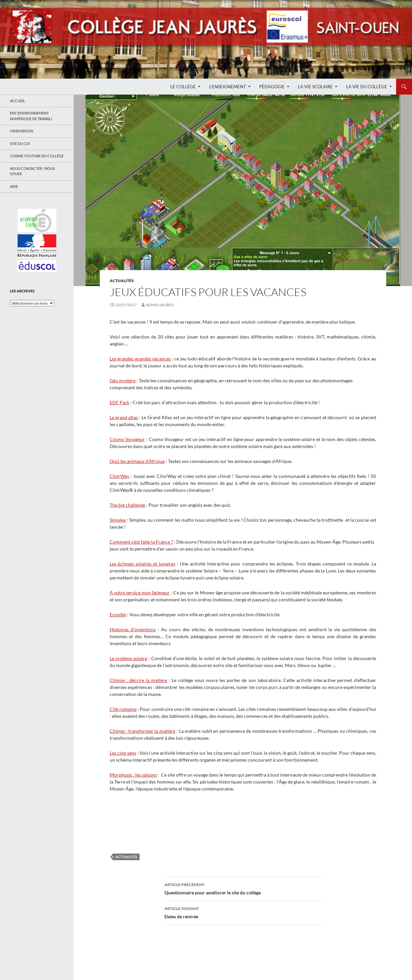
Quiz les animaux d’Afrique (137, 461)
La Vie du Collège (367, 87)
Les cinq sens (123, 753)
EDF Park (119, 402)
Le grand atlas (124, 417)
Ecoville (118, 614)
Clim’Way (119, 476)
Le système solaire (129, 658)
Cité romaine (123, 709)
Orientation (22, 131)
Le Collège (183, 87)
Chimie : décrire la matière (139, 680)
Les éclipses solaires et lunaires (143, 564)
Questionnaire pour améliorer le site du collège (243, 888)
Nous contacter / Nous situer (32, 171)
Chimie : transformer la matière (143, 731)
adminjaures (160, 305)
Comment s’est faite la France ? (141, 542)
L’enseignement (228, 87)
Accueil (18, 101)
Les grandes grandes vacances (140, 359)
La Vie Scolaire (315, 87)
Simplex (118, 520)
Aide (14, 186)
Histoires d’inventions (133, 629)
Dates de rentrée (243, 912)
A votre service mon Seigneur (140, 593)
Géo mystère (123, 380)
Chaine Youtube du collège (37, 156)
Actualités (122, 281)
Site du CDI (20, 144)
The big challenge (127, 505)
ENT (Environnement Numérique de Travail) (31, 116)
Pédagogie (272, 87)
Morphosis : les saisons (133, 775)
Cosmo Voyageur (127, 439)
